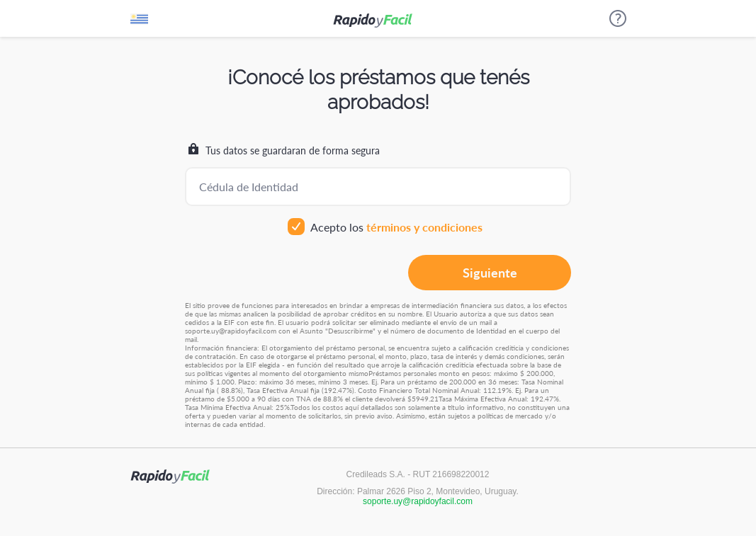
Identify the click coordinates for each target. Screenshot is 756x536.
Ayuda (618, 18)
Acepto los (385, 227)
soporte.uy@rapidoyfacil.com (418, 501)
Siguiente (490, 273)
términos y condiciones (424, 227)
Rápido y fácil (373, 21)
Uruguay (139, 22)
